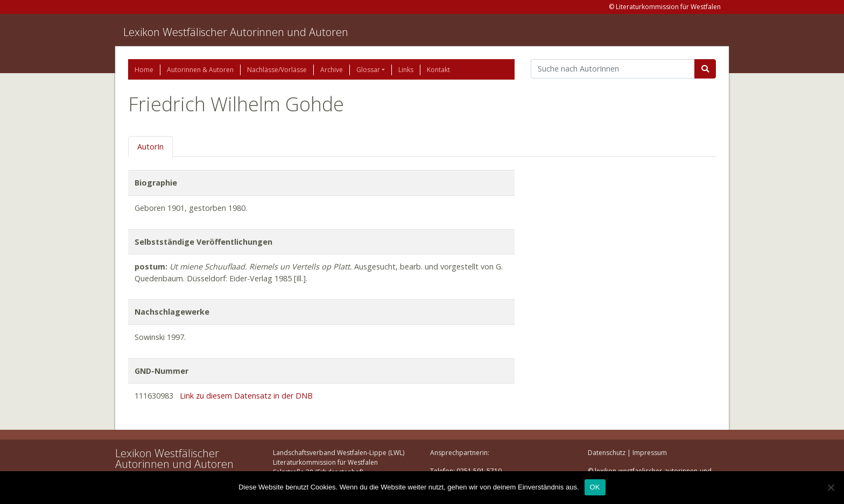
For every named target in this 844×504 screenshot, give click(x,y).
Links (406, 70)
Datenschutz (607, 453)
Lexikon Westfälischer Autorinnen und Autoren (236, 32)
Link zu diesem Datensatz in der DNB (246, 396)
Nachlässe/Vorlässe (277, 70)
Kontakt (438, 70)
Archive (332, 70)
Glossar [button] (368, 70)
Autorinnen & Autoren (200, 70)
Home (144, 70)
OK (595, 487)
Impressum (650, 453)
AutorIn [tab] (150, 147)
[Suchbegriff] (613, 69)
